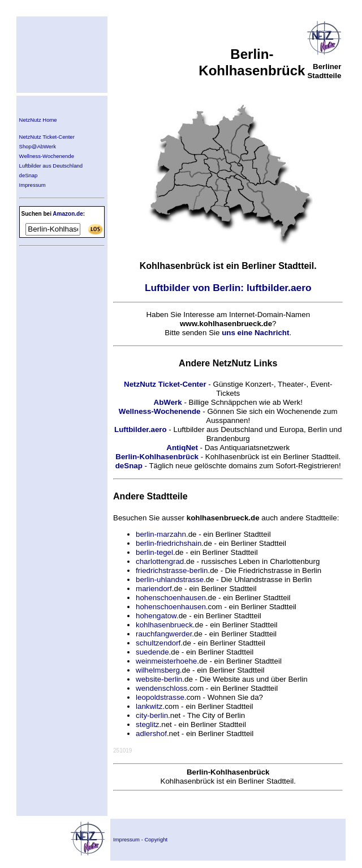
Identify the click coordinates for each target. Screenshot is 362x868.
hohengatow (156, 616)
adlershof (151, 734)
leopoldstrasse (160, 697)
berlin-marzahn (161, 534)
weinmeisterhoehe (166, 661)
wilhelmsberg (158, 670)
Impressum (33, 185)
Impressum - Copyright (140, 839)
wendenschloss (161, 688)
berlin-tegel (154, 552)
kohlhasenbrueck (164, 625)
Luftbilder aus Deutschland (51, 166)
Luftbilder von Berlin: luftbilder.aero (228, 288)
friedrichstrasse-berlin (172, 570)
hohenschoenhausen (171, 598)
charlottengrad (160, 561)
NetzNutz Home (38, 120)
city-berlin (152, 715)
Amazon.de (68, 214)
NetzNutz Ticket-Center (47, 137)
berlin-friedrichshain (169, 543)
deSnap (29, 175)
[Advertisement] (53, 322)
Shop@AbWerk (38, 146)
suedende (152, 652)
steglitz (147, 724)
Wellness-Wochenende (47, 156)
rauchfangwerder (164, 634)
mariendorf (154, 589)
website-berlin (159, 679)
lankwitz (149, 706)
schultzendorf (158, 643)
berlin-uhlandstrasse (170, 580)
